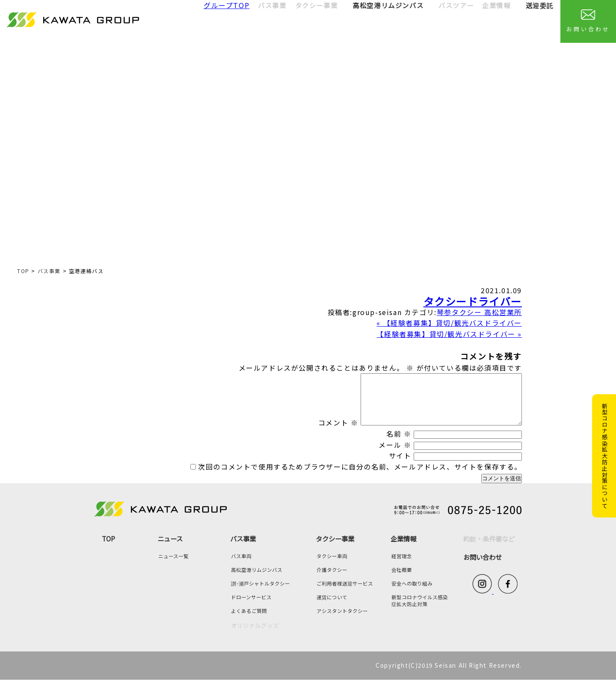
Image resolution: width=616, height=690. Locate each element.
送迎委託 (540, 5)
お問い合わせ (588, 21)
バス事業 (49, 271)
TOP (23, 271)
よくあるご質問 (249, 621)
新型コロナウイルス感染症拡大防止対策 (420, 611)
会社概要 (402, 580)
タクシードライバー (473, 301)
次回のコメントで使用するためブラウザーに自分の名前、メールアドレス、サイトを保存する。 (360, 477)
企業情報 (403, 549)
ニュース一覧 (173, 566)
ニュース (170, 549)
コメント (319, 433)
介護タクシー (332, 580)
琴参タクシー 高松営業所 (479, 312)
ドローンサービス (251, 607)
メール (395, 455)
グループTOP (227, 5)
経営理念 (402, 566)
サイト (400, 466)
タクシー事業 (335, 549)
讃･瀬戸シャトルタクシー (261, 594)
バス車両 (241, 566)
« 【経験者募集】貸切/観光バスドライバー (449, 323)
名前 (399, 444)
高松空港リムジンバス (388, 5)
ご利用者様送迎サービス (345, 594)
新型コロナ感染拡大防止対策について (605, 456)
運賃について (332, 607)
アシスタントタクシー (342, 621)
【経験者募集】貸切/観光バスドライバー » (449, 334)
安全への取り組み (412, 594)
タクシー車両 (332, 566)
